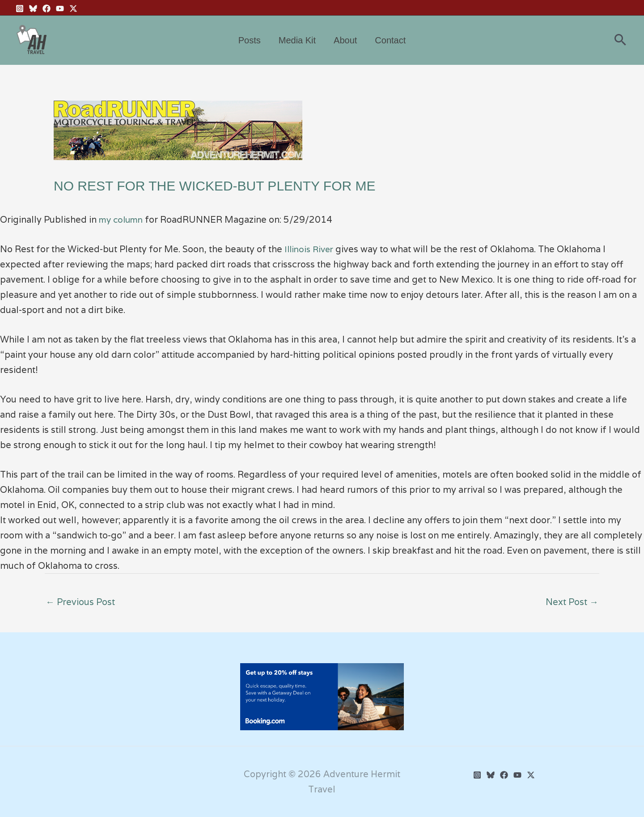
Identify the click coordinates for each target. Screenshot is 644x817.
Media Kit (297, 40)
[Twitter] (531, 775)
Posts (250, 40)
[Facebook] (47, 8)
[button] (620, 40)
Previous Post (80, 602)
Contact (390, 40)
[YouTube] (60, 8)
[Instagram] (20, 8)
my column (123, 220)
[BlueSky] (33, 8)
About (345, 40)
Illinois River (311, 249)
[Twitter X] (73, 8)
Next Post (572, 602)
